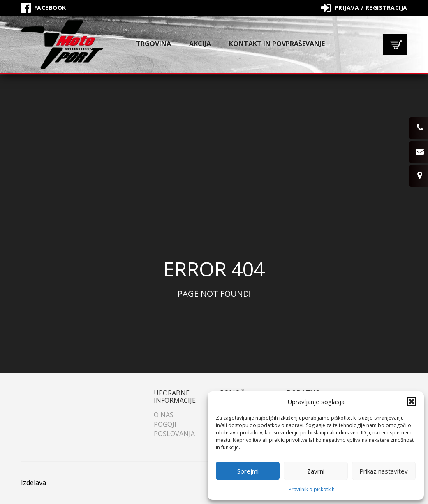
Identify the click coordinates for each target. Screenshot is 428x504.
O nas (164, 415)
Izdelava (34, 483)
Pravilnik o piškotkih (312, 489)
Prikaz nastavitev (384, 471)
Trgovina (154, 44)
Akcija (200, 44)
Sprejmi (248, 471)
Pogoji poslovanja (174, 429)
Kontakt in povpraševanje (277, 44)
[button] (412, 402)
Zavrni (316, 471)
